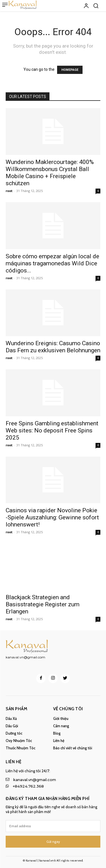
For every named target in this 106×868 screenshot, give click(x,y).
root (9, 191)
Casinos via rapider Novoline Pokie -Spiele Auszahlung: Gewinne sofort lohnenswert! (52, 517)
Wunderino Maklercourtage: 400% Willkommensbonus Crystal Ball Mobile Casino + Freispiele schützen (50, 173)
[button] (96, 6)
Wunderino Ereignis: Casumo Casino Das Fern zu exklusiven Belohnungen (53, 347)
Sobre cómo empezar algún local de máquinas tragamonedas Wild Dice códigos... (52, 263)
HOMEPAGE (70, 70)
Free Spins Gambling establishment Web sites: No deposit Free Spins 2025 (52, 430)
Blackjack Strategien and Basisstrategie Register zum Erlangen (43, 604)
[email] (53, 826)
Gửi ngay (53, 842)
